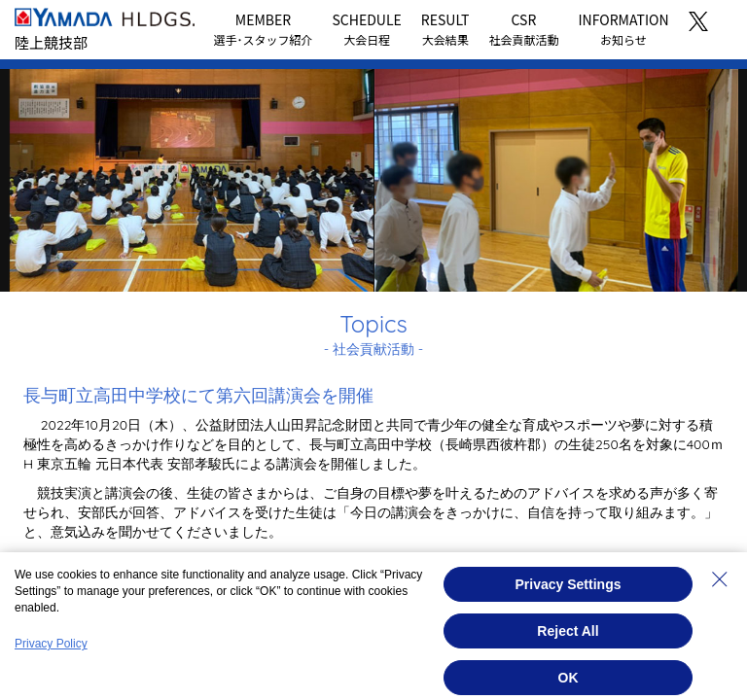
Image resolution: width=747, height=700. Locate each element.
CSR (523, 29)
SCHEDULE (367, 29)
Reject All (568, 631)
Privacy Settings (569, 584)
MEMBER (264, 29)
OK (569, 678)
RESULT (445, 29)
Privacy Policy (51, 644)
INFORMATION (623, 29)
